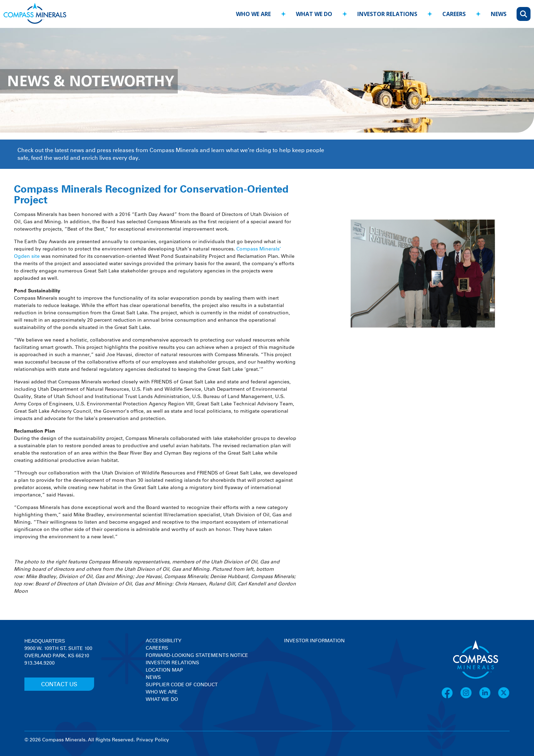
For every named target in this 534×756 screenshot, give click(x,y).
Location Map (164, 670)
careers (454, 14)
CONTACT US (59, 684)
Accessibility (163, 641)
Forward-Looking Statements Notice (197, 656)
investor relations (387, 14)
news (499, 14)
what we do (314, 14)
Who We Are (162, 692)
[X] (504, 697)
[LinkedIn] (488, 697)
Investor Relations (172, 663)
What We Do (162, 699)
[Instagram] (470, 697)
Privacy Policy (153, 740)
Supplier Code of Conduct (182, 685)
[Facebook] (451, 697)
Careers (157, 648)
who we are (253, 14)
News (153, 678)
